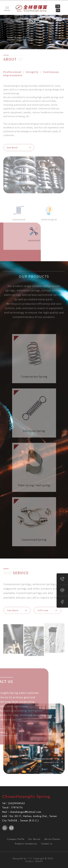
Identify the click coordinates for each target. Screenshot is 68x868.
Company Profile (16, 839)
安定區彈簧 (58, 850)
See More (12, 146)
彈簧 (7, 850)
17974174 (17, 807)
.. (55, 859)
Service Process (52, 839)
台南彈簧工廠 (42, 850)
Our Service (34, 839)
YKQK (30, 859)
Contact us (47, 844)
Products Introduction (26, 844)
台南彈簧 (28, 850)
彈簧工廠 (17, 850)
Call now (45, 610)
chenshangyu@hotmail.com (25, 812)
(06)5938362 (17, 803)
